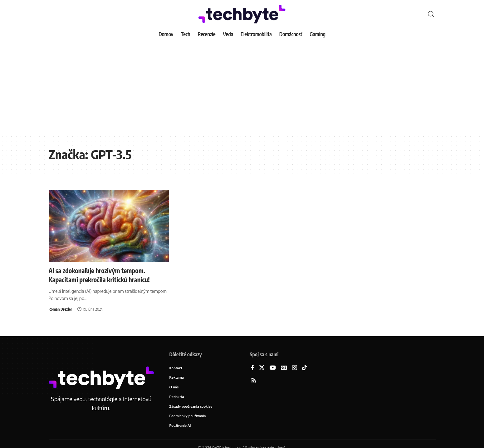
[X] (262, 368)
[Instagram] (295, 368)
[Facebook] (253, 368)
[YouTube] (273, 368)
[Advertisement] (242, 87)
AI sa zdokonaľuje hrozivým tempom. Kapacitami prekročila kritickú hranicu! (103, 275)
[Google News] (284, 368)
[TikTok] (305, 368)
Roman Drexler (61, 308)
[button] (431, 14)
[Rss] (254, 381)
